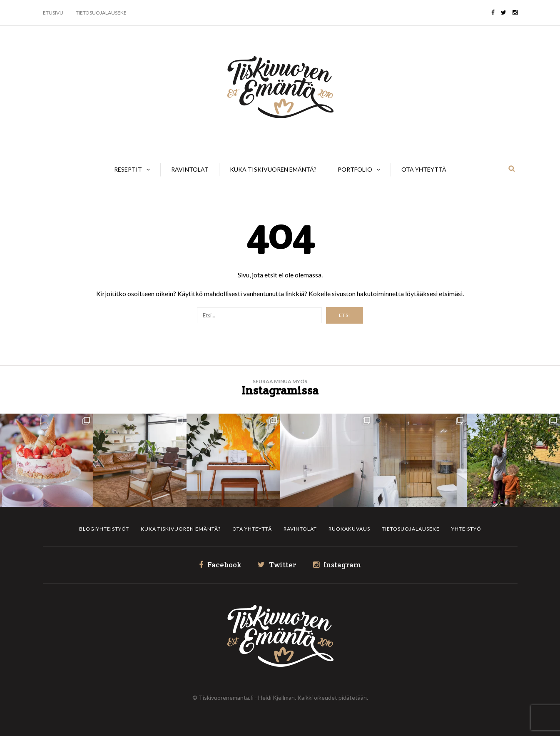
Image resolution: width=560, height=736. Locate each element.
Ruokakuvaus (349, 529)
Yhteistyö (466, 529)
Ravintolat (190, 169)
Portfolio (355, 169)
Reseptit (128, 169)
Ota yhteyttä (424, 169)
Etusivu (53, 13)
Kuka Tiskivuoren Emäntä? (273, 169)
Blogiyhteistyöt (104, 529)
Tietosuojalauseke (101, 13)
